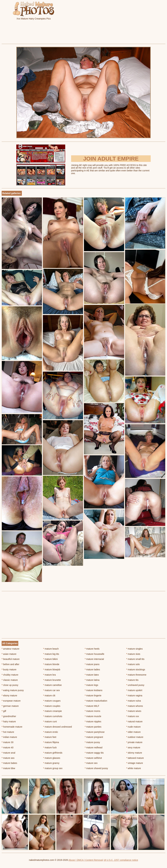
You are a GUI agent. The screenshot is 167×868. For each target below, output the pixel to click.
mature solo (133, 664)
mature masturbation (96, 701)
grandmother (9, 716)
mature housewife (95, 654)
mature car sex (52, 690)
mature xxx (133, 716)
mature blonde (51, 664)
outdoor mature (135, 737)
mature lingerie (93, 696)
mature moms (93, 711)
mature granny (51, 763)
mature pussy (92, 742)
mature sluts (133, 654)
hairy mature (9, 722)
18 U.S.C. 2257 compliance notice (121, 860)
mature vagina (134, 696)
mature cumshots (53, 716)
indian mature (9, 737)
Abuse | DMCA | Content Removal (86, 860)
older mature (133, 732)
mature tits (132, 680)
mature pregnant (94, 737)
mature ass (8, 758)
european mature (11, 701)
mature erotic (51, 732)
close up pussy (10, 685)
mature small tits (135, 659)
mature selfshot (93, 758)
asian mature (9, 654)
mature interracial (94, 659)
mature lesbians (94, 690)
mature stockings (136, 670)
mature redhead (94, 748)
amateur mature (10, 649)
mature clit (49, 696)
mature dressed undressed (58, 727)
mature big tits (51, 654)
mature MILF (92, 706)
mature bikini (50, 659)
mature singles (134, 649)
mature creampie (53, 711)
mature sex (91, 763)
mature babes (9, 763)
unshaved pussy (135, 685)
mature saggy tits (94, 753)
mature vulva (134, 701)
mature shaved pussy (96, 768)
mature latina (92, 680)
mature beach (51, 649)
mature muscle (93, 716)
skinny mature (134, 753)
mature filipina (51, 742)
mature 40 (8, 748)
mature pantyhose (95, 732)
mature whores (135, 706)
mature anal (8, 753)
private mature (134, 742)
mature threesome (136, 675)
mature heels (92, 649)
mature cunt (50, 722)
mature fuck (50, 748)
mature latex (92, 675)
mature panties (93, 727)
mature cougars (52, 701)
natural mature (134, 722)
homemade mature (12, 727)
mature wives (134, 711)
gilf (4, 711)
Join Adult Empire (111, 159)
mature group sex (53, 768)
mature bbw (8, 768)
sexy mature (133, 748)
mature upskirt (134, 690)
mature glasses (52, 758)
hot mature (8, 732)
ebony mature (9, 696)
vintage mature (135, 763)
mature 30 (8, 742)
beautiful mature (11, 659)
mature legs (92, 685)
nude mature (133, 727)
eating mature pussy (13, 690)
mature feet (50, 737)
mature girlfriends (53, 753)
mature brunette (52, 680)
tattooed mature (135, 758)
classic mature (10, 680)
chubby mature (10, 675)
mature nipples (93, 722)
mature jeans (92, 664)
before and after (10, 664)
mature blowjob (52, 670)
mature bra (49, 675)
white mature (134, 768)
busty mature (9, 670)
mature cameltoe (53, 685)
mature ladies (92, 670)
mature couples (52, 706)
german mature (10, 706)
